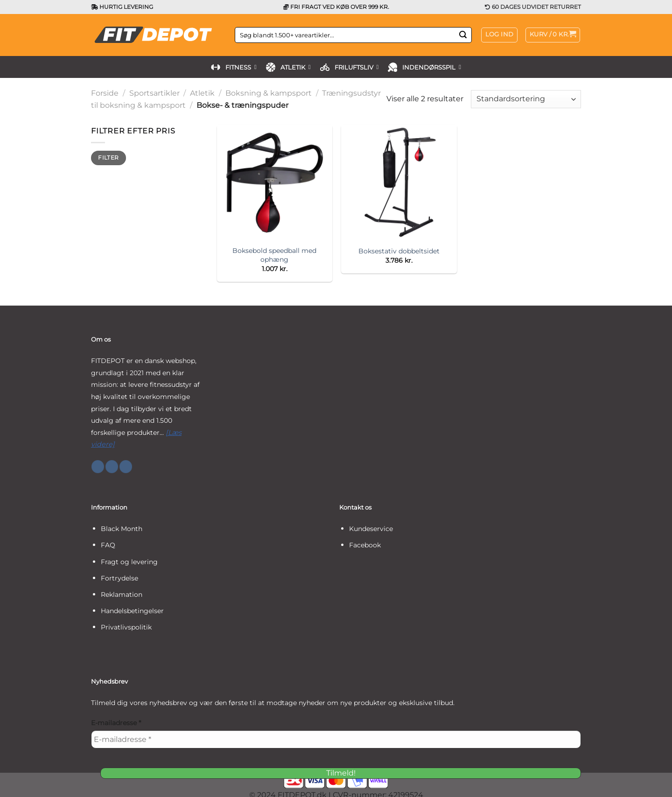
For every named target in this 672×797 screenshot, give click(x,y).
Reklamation (122, 594)
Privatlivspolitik (126, 627)
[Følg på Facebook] (98, 467)
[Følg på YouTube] (126, 467)
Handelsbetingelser (132, 611)
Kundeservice (371, 529)
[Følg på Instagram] (112, 467)
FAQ (108, 545)
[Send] (463, 35)
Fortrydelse (119, 578)
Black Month (122, 529)
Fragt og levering (129, 562)
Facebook (365, 545)
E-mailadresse (116, 723)
